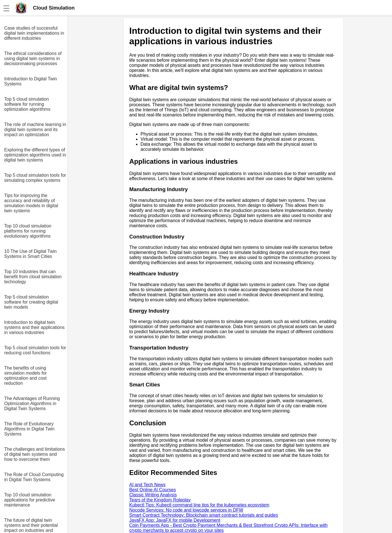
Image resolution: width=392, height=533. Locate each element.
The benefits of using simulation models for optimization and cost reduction (25, 376)
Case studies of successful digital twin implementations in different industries (34, 33)
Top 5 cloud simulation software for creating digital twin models (31, 302)
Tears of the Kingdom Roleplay (160, 500)
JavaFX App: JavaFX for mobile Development (175, 520)
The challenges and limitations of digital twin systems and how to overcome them (34, 454)
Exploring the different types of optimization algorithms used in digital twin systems (35, 155)
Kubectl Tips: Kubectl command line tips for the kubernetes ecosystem (199, 505)
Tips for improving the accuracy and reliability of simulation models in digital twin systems (31, 203)
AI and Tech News (147, 485)
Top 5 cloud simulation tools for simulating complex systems (35, 178)
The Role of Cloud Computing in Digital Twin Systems (34, 477)
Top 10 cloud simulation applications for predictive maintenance (30, 500)
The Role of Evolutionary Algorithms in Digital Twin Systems (29, 429)
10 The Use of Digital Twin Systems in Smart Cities (30, 254)
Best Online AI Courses (152, 490)
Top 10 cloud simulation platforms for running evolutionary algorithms (28, 231)
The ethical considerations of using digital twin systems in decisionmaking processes (33, 58)
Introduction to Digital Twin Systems (31, 81)
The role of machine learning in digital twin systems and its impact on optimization (35, 130)
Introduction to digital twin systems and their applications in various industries (34, 327)
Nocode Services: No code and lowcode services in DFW (186, 510)
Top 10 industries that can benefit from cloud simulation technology (33, 277)
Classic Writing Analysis (153, 495)
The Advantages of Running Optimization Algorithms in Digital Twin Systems (32, 403)
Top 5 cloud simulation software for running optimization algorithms (27, 104)
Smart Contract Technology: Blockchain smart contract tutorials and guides (204, 515)
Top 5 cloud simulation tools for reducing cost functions (35, 350)
